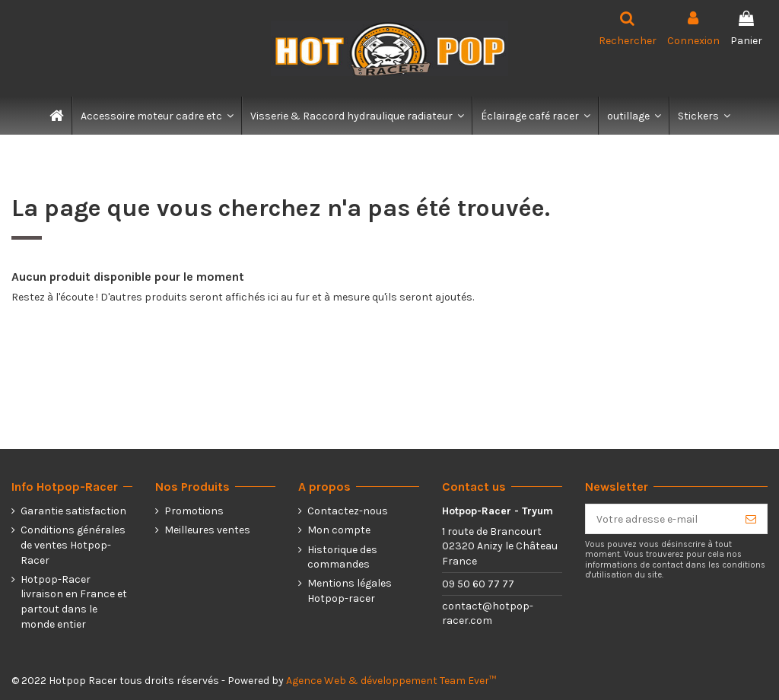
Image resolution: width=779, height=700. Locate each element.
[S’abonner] (751, 519)
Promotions (194, 511)
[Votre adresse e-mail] (660, 519)
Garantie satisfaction (73, 511)
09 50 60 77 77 (478, 584)
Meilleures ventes (207, 530)
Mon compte (339, 530)
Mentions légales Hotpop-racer (350, 591)
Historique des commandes (342, 557)
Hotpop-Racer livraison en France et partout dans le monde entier (74, 602)
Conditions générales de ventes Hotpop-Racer (73, 545)
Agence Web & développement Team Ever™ (391, 681)
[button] (156, 116)
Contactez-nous (348, 511)
